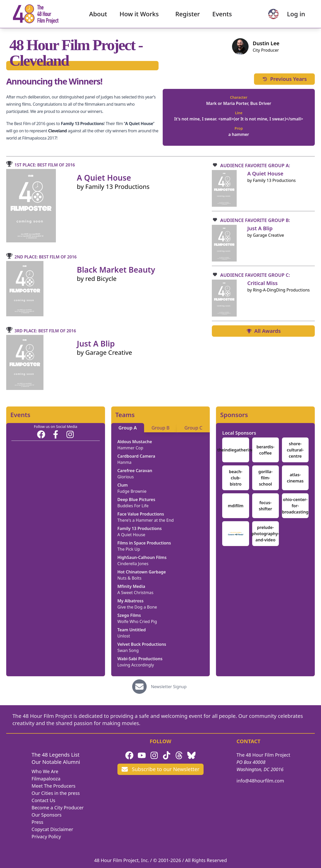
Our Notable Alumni (56, 762)
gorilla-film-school (266, 478)
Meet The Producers (54, 786)
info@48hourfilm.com (260, 781)
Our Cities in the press (56, 793)
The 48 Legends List (55, 755)
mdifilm (236, 506)
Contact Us (43, 800)
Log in (295, 14)
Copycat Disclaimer (52, 829)
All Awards (263, 331)
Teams (125, 415)
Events (222, 14)
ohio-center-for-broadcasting (295, 506)
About (98, 14)
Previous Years (284, 79)
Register (188, 14)
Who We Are (45, 771)
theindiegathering (236, 450)
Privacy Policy (46, 836)
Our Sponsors (47, 815)
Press (37, 822)
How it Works (139, 14)
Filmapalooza (46, 779)
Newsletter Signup (169, 687)
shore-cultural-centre (295, 450)
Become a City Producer (58, 808)
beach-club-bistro (236, 478)
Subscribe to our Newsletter (160, 769)
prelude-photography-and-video (266, 534)
